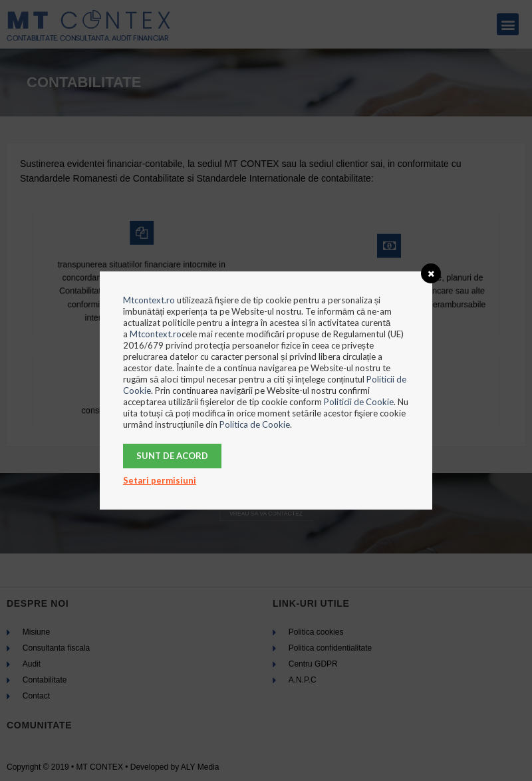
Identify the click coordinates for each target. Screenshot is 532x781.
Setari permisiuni (160, 480)
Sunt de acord (172, 456)
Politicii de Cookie (359, 402)
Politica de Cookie (255, 424)
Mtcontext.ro (149, 300)
